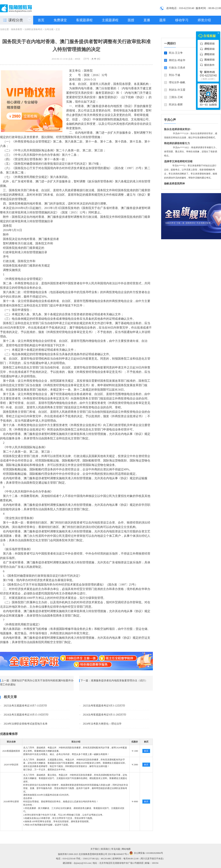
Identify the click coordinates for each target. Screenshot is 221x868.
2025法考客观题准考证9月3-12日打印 (104, 706)
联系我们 (105, 849)
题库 (163, 20)
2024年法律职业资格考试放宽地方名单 (26, 724)
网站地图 (126, 849)
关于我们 (95, 849)
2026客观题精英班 (11, 751)
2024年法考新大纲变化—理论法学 (102, 724)
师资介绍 (204, 20)
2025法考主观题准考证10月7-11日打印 (25, 706)
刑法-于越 (174, 75)
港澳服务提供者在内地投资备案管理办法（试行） (119, 681)
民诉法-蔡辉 (176, 105)
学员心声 (170, 120)
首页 (41, 20)
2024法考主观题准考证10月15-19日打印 (26, 715)
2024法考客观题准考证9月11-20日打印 (105, 715)
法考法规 (49, 29)
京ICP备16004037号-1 (118, 854)
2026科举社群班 (11, 802)
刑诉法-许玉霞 (177, 90)
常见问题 (116, 849)
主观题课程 (110, 20)
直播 (147, 20)
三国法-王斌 (176, 97)
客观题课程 (84, 20)
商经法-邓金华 (177, 60)
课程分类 (16, 20)
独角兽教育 (17, 29)
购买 (146, 751)
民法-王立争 (176, 53)
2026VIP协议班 (11, 765)
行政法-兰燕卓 (177, 68)
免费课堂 (60, 20)
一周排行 (170, 43)
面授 (131, 20)
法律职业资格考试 (33, 29)
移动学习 (182, 20)
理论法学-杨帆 (177, 82)
